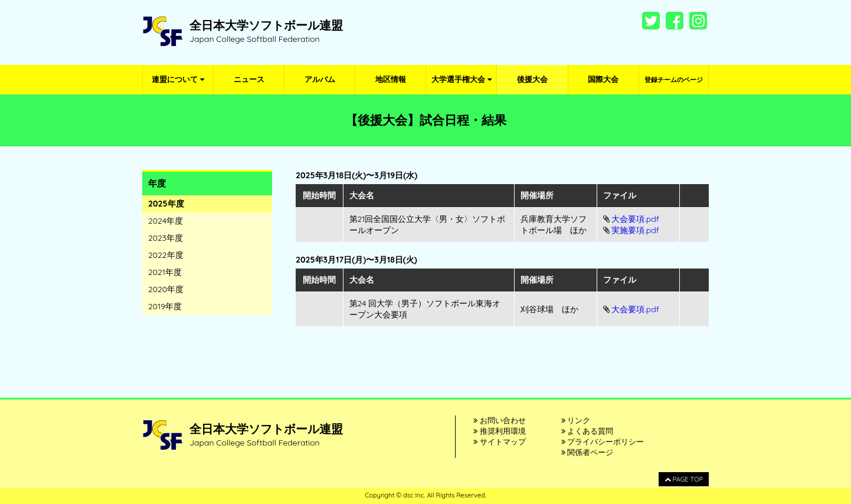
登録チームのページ (674, 80)
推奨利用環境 (500, 431)
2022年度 (166, 255)
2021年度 (165, 272)
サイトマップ (500, 441)
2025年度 (166, 204)
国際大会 (603, 79)
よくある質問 (587, 431)
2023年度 (166, 238)
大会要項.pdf (635, 219)
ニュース (249, 79)
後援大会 (532, 79)
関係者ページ (587, 452)
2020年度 (166, 289)
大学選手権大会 (461, 79)
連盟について (178, 79)
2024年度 (166, 221)
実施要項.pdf (635, 230)
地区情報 (391, 79)
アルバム (320, 79)
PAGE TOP (684, 479)
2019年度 (165, 306)
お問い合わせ (500, 420)
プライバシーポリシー (603, 441)
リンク (576, 420)
